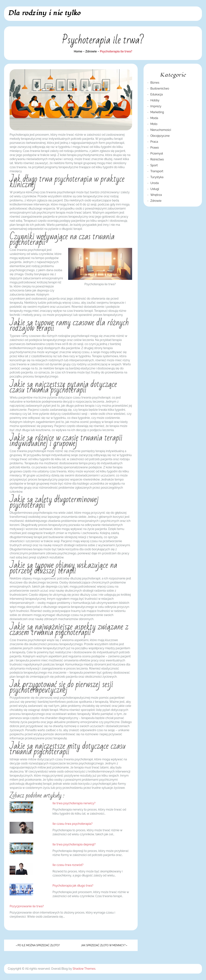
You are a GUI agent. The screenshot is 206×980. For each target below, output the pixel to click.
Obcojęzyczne (160, 136)
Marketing (157, 112)
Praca (154, 142)
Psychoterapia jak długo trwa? (73, 886)
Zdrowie (156, 201)
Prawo (155, 148)
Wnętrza (156, 195)
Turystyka (157, 177)
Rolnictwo (157, 159)
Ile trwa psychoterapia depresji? (74, 844)
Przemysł (157, 153)
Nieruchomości (161, 130)
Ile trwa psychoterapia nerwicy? (74, 803)
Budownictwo (160, 89)
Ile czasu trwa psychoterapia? (73, 824)
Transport (157, 171)
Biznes (155, 83)
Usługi (155, 189)
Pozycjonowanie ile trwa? (27, 906)
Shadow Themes (84, 969)
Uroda (155, 183)
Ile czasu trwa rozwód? (68, 865)
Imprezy (156, 106)
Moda (154, 118)
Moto (154, 124)
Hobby (155, 100)
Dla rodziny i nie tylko (44, 13)
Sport (154, 165)
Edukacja (157, 94)
